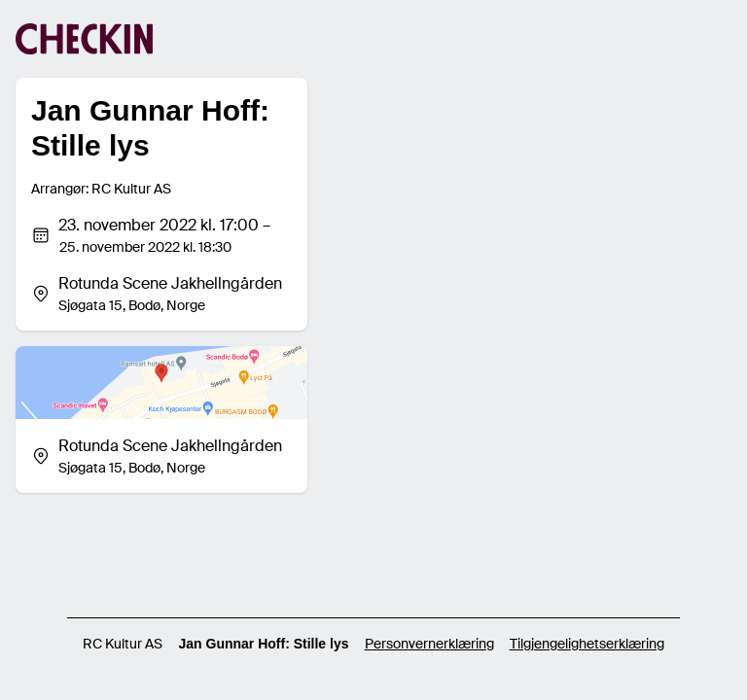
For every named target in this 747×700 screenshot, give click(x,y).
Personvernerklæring (429, 644)
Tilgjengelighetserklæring (587, 644)
